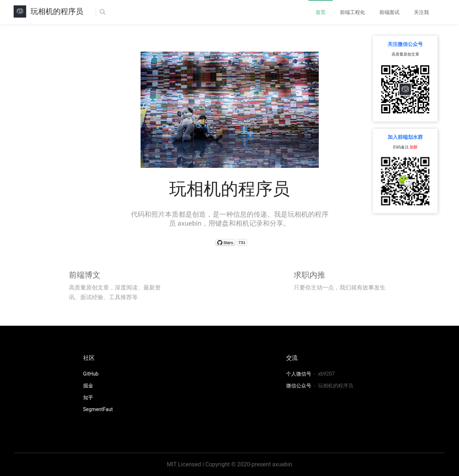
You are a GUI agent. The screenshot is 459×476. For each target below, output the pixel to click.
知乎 (88, 397)
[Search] (124, 12)
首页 (321, 12)
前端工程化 (352, 12)
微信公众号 (299, 386)
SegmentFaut (98, 409)
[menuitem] (321, 12)
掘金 (88, 386)
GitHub (91, 374)
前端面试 (389, 12)
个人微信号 (299, 374)
